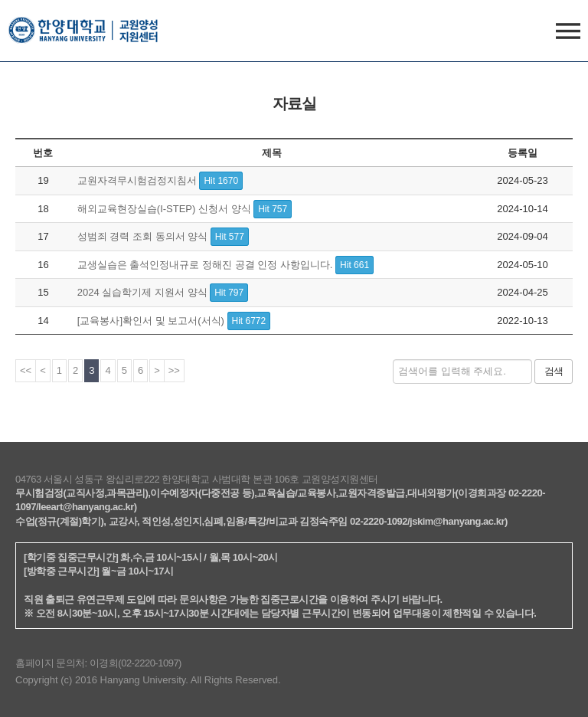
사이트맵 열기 (568, 40)
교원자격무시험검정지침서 (160, 180)
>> (174, 370)
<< (26, 370)
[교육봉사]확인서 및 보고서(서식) (174, 321)
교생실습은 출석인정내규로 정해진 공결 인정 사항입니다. (225, 265)
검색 (554, 371)
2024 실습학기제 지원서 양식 (163, 292)
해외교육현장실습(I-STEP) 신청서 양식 (185, 209)
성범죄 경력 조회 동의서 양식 (163, 236)
